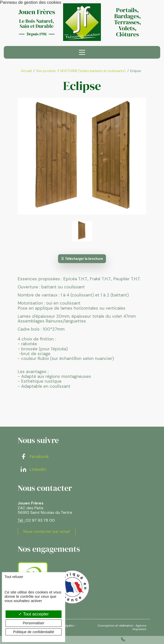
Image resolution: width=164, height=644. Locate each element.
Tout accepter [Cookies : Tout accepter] (34, 614)
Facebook (35, 456)
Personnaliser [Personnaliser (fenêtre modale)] (34, 623)
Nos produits (46, 71)
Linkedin (33, 469)
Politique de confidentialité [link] (34, 632)
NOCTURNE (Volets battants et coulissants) (93, 71)
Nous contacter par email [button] (47, 531)
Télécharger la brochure (82, 259)
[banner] (82, 22)
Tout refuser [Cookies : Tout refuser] (14, 577)
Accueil (26, 71)
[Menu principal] (82, 52)
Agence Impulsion (139, 627)
